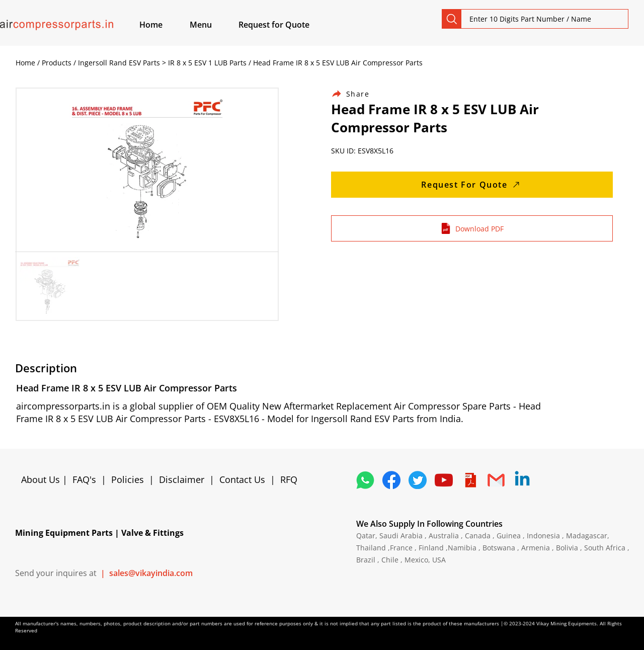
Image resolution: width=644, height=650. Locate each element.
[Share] (356, 94)
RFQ (289, 479)
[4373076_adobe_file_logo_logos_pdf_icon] (470, 480)
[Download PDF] (472, 228)
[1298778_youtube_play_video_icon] (444, 480)
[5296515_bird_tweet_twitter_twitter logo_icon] (418, 480)
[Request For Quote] (472, 185)
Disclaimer (184, 479)
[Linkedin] (522, 480)
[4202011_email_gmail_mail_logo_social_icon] (496, 480)
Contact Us (242, 479)
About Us (42, 479)
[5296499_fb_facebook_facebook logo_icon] (391, 480)
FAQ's (84, 479)
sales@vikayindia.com (151, 573)
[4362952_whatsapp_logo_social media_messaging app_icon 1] (365, 480)
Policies (128, 479)
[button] (212, 25)
